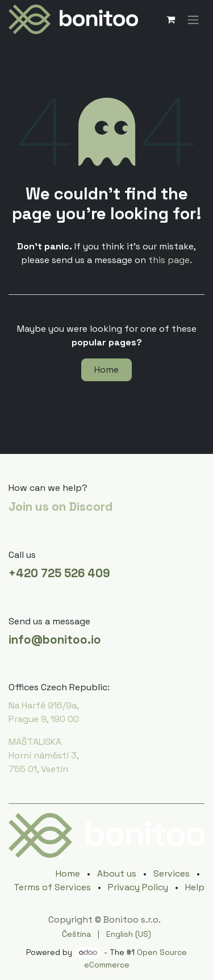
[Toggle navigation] (193, 19)
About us (117, 873)
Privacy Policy (138, 887)
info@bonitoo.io (55, 640)
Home (106, 370)
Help (195, 887)
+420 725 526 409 (59, 573)
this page (169, 260)
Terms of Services (52, 887)
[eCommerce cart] (170, 19)
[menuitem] (76, 934)
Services (172, 873)
